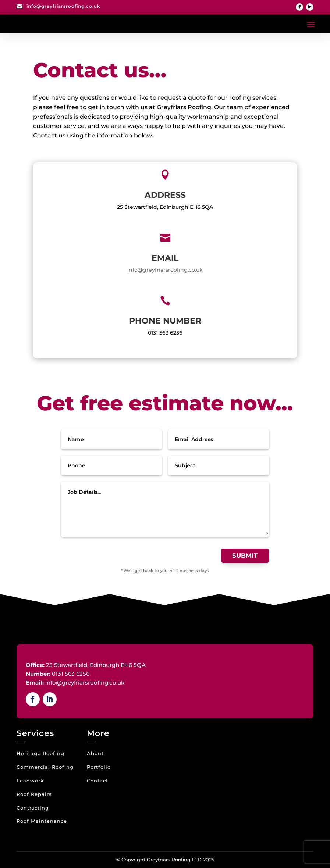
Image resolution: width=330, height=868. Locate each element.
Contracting (33, 808)
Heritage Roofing (40, 753)
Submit (245, 556)
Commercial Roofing (45, 767)
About (95, 753)
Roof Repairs (34, 794)
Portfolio (99, 767)
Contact (97, 781)
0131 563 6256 (165, 333)
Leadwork (30, 781)
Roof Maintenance (42, 821)
